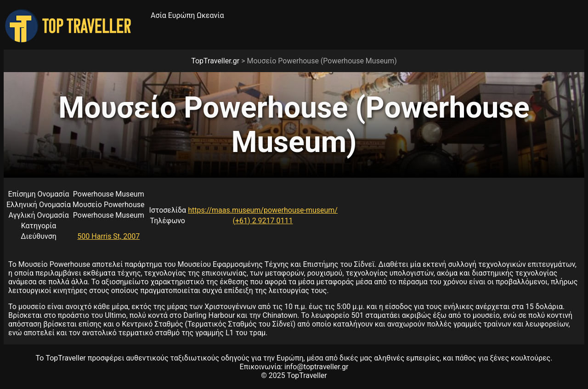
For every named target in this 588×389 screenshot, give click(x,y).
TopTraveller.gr (215, 61)
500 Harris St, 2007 (108, 236)
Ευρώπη (182, 15)
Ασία (158, 15)
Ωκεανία (210, 15)
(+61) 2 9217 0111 (263, 221)
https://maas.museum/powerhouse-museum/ (263, 210)
